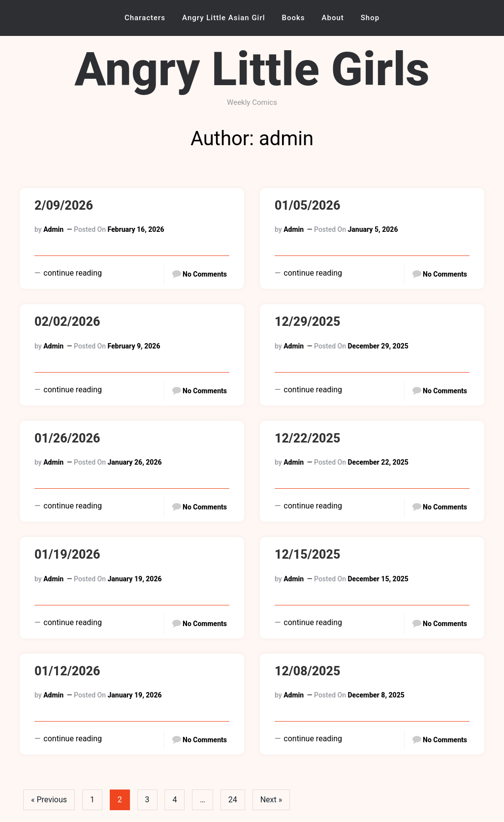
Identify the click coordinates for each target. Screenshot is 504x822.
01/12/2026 (67, 671)
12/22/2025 (307, 438)
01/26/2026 (67, 438)
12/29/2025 (307, 322)
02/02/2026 (67, 322)
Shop (370, 18)
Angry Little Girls (252, 69)
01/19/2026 (67, 554)
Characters (145, 18)
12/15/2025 (307, 554)
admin (53, 229)
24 (233, 800)
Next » (272, 800)
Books (294, 18)
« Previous (49, 800)
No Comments (205, 274)
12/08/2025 (307, 671)
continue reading (72, 273)
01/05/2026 (307, 205)
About (333, 18)
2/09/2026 (64, 205)
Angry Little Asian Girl (224, 18)
